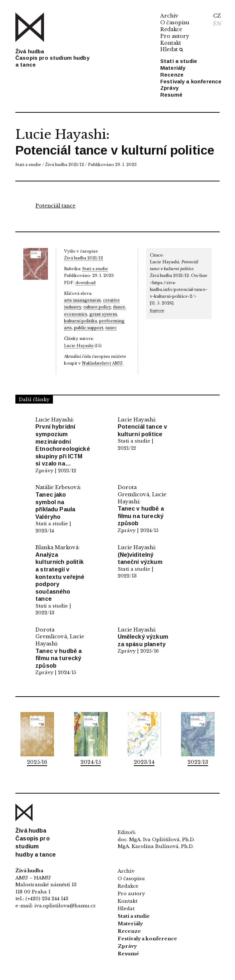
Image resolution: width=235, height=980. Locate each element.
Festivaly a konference (191, 81)
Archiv (169, 16)
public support (89, 328)
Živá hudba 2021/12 (65, 165)
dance (119, 307)
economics (76, 314)
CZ (217, 16)
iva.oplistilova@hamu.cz (65, 906)
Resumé (171, 95)
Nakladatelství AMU (102, 363)
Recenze (172, 75)
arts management (82, 300)
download (85, 283)
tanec (111, 328)
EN (217, 24)
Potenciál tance (55, 206)
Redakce (171, 29)
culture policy (97, 307)
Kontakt (171, 43)
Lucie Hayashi (61, 134)
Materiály (173, 68)
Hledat (172, 49)
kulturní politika (80, 321)
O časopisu (175, 23)
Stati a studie (179, 61)
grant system (103, 314)
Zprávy (169, 88)
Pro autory (175, 36)
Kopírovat (157, 311)
